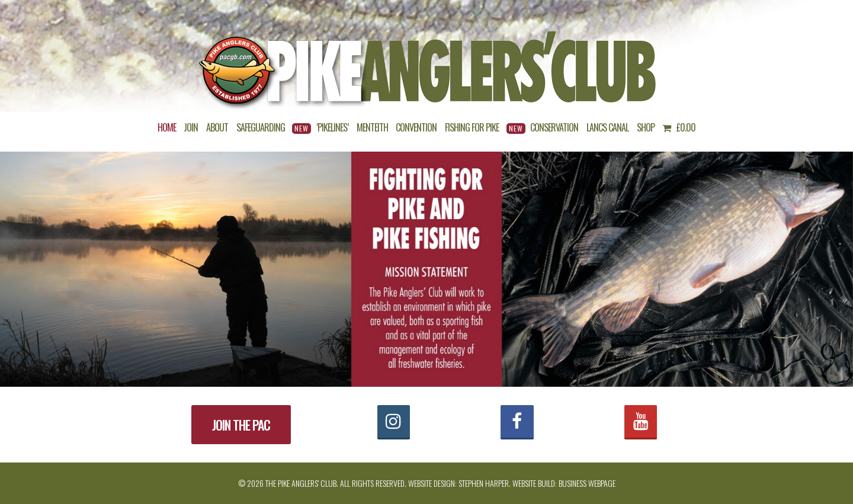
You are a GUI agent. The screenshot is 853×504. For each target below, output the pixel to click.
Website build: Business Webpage (564, 483)
